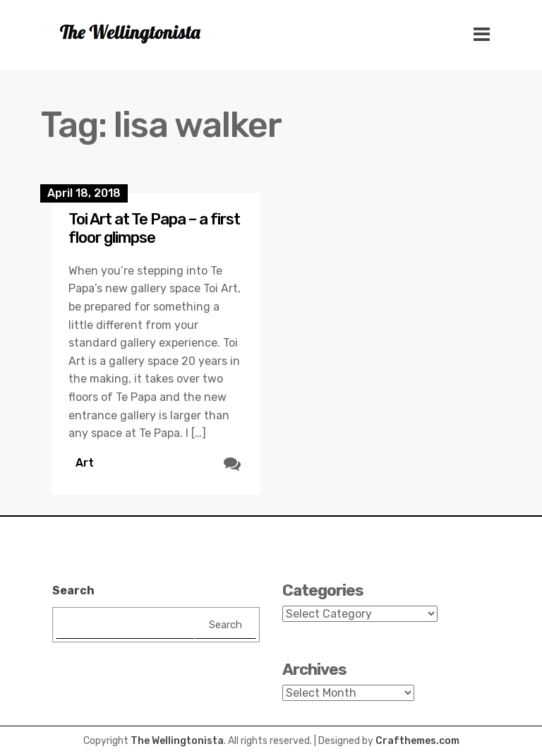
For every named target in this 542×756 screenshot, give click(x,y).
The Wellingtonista (177, 741)
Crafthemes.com (417, 741)
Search (73, 590)
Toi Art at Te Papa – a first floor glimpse (154, 228)
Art (85, 463)
